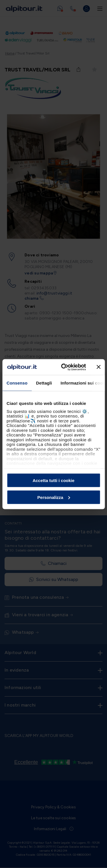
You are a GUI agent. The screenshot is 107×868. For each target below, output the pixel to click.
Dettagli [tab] (44, 383)
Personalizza (54, 497)
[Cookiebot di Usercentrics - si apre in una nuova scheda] (64, 367)
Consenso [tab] (17, 383)
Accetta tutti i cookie (53, 480)
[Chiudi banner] (98, 367)
